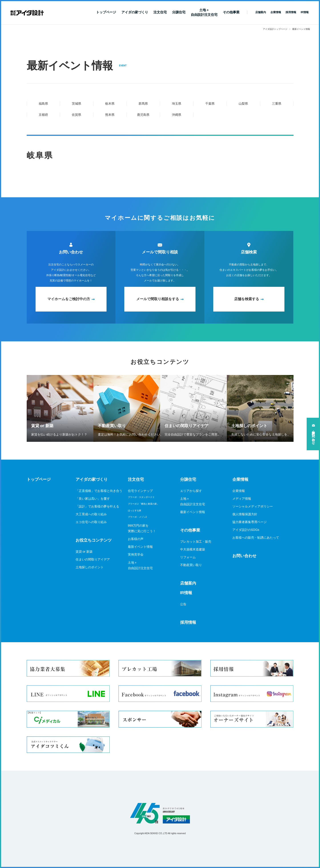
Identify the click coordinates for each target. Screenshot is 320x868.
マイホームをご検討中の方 (69, 299)
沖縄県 (177, 115)
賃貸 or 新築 (84, 552)
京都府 (43, 115)
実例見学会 (136, 554)
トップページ (106, 12)
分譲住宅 (179, 12)
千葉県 (210, 104)
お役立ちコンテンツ (94, 540)
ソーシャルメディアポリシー (253, 506)
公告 (183, 604)
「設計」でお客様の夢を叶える (97, 506)
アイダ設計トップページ (275, 29)
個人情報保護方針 (245, 514)
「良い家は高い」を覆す (93, 499)
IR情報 (186, 593)
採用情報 (188, 622)
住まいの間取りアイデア (93, 559)
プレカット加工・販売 (196, 542)
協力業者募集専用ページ (250, 522)
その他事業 (231, 12)
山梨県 (243, 104)
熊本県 (110, 115)
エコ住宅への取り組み (91, 522)
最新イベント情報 (140, 547)
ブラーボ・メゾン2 (137, 517)
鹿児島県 (143, 115)
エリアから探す (191, 491)
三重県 (277, 104)
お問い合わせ (244, 556)
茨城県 (76, 104)
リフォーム (188, 557)
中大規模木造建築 (193, 549)
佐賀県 (76, 115)
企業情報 (240, 479)
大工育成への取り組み (91, 514)
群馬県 (143, 104)
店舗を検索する (247, 299)
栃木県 (110, 104)
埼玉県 (177, 104)
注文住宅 (160, 12)
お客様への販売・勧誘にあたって (256, 538)
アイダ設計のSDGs (246, 530)
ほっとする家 (135, 510)
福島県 (43, 104)
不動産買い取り (191, 565)
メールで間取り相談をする (158, 299)
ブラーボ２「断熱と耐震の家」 (143, 504)
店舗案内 (188, 583)
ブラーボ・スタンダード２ (141, 497)
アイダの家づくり (135, 12)
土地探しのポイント (90, 567)
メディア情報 (242, 499)
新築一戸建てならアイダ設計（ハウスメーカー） (27, 13)
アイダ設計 (160, 813)
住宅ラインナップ (140, 491)
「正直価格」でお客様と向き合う (99, 491)
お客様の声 (136, 539)
